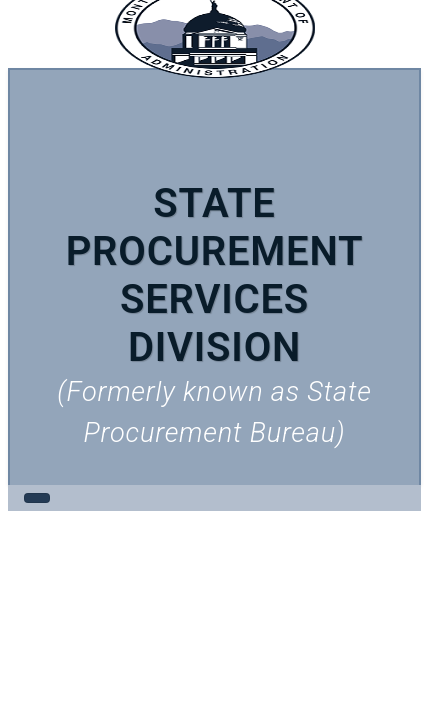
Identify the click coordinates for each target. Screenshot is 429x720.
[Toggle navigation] (37, 498)
